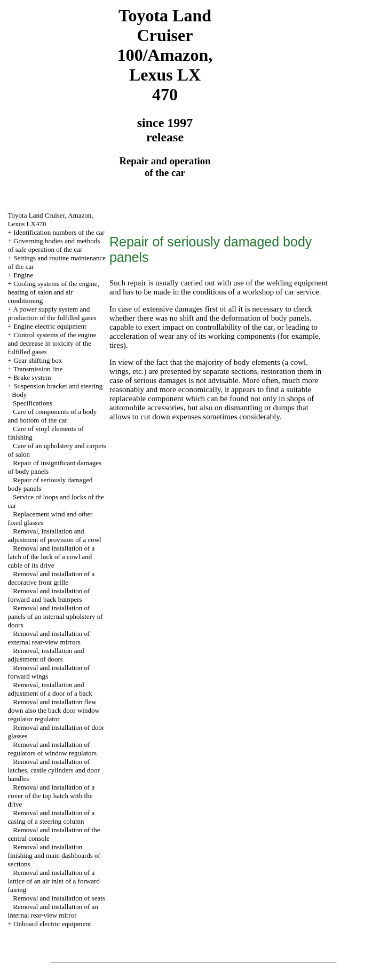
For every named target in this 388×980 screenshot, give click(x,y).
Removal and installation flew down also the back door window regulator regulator (54, 710)
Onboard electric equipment (52, 924)
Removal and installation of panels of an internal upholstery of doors (56, 616)
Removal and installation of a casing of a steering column (52, 817)
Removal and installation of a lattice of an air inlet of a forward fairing (54, 881)
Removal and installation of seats (59, 898)
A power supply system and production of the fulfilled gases (52, 313)
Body (19, 395)
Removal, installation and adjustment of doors (46, 655)
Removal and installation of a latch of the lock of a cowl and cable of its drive (52, 557)
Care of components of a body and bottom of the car (53, 416)
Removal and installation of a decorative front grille (52, 578)
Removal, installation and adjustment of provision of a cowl (55, 535)
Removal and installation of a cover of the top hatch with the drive (52, 796)
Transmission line (38, 369)
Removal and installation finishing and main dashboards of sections (54, 855)
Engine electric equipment (50, 326)
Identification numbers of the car (59, 232)
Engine (23, 275)
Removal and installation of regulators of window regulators (52, 749)
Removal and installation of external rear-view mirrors (49, 638)
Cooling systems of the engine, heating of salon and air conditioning (54, 292)
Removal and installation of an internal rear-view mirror (53, 911)
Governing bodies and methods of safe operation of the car (54, 245)
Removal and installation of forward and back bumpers (49, 595)
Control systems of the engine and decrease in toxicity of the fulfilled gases (52, 343)
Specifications (33, 403)
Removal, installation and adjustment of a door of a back (50, 689)
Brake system (32, 377)
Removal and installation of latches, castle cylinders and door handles (54, 770)
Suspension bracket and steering (58, 386)
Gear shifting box (38, 360)
